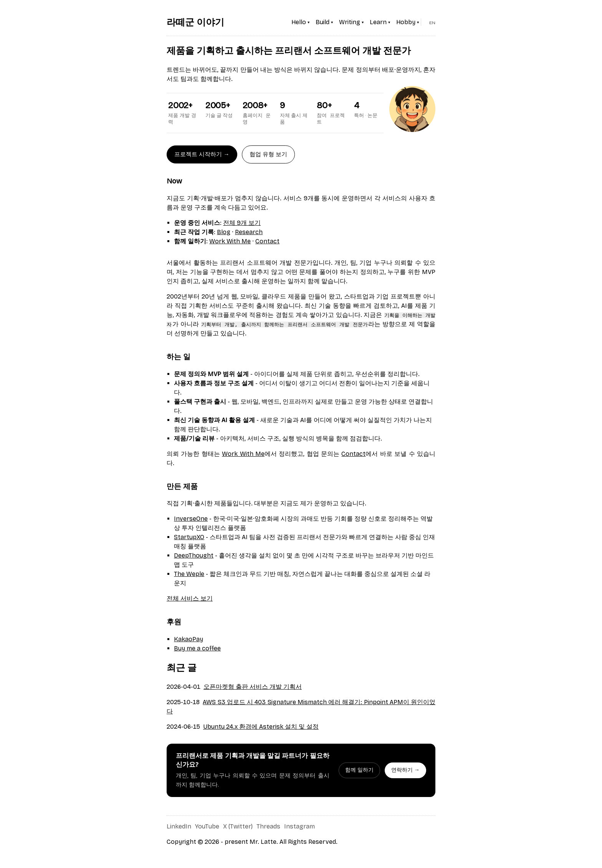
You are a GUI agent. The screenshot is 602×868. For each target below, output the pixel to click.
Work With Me (230, 241)
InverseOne (191, 519)
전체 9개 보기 (242, 223)
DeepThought (194, 555)
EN (432, 23)
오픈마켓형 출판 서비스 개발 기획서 (253, 687)
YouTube (207, 826)
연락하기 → (405, 770)
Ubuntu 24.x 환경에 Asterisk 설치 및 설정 (261, 727)
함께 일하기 (359, 770)
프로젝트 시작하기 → (202, 154)
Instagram (299, 826)
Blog (224, 232)
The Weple (189, 574)
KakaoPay (189, 639)
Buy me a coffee (197, 648)
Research (249, 232)
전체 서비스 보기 (190, 598)
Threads (268, 826)
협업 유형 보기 (268, 154)
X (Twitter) (238, 826)
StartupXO (189, 537)
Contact (267, 241)
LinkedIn (179, 826)
